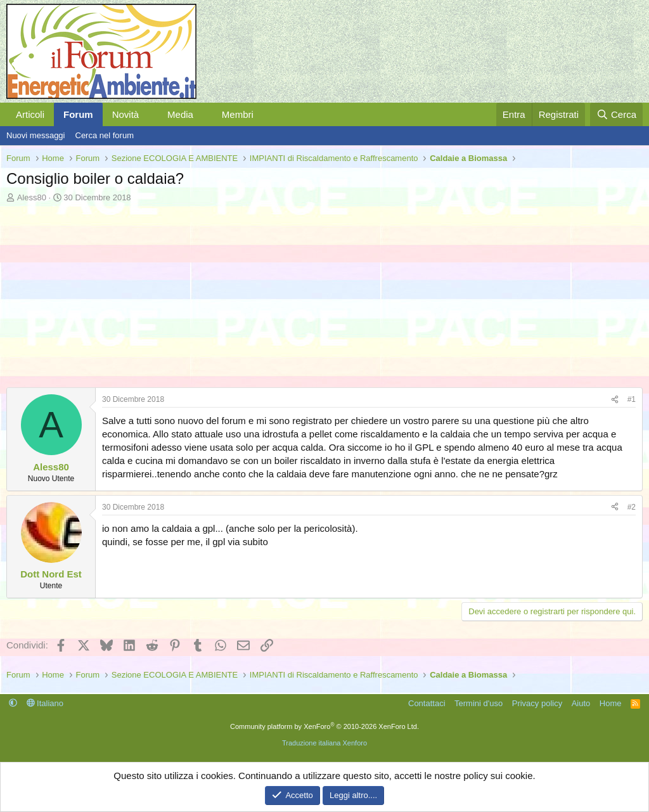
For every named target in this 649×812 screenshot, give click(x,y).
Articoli (30, 114)
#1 (632, 399)
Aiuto (581, 703)
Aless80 (32, 197)
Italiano (45, 703)
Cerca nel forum (105, 135)
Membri (238, 114)
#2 (632, 507)
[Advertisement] (324, 299)
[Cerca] (616, 114)
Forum (78, 114)
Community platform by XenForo (324, 726)
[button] (149, 114)
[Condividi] (615, 400)
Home (611, 703)
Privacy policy (537, 703)
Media (180, 114)
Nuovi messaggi (36, 135)
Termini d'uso (479, 703)
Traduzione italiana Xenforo (324, 743)
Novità (126, 114)
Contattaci (427, 703)
